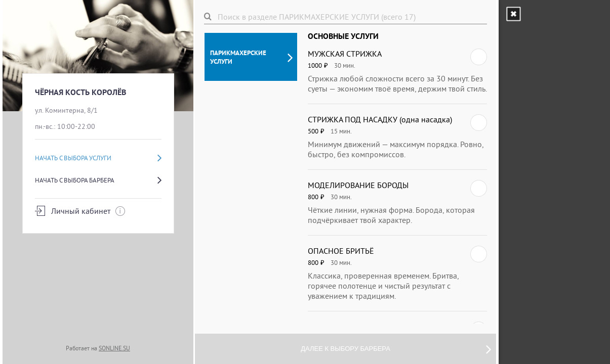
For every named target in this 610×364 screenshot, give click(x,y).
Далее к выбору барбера (396, 349)
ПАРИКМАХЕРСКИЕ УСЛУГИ (251, 57)
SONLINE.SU (114, 348)
